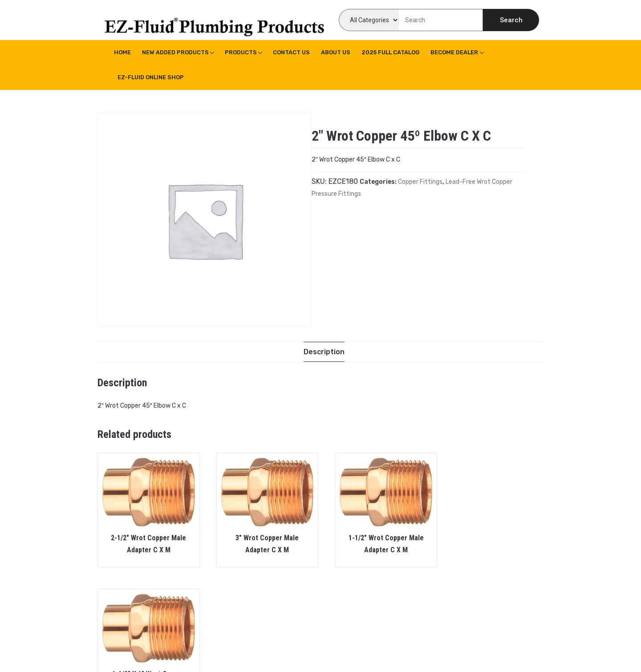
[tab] (324, 352)
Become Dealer (454, 52)
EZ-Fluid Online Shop (151, 77)
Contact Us (291, 52)
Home (122, 52)
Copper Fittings (420, 182)
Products (241, 52)
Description (324, 352)
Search (511, 20)
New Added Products (175, 52)
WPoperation (258, 652)
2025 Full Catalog (390, 52)
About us (336, 52)
